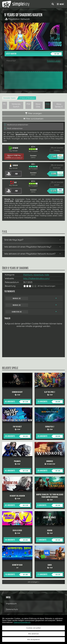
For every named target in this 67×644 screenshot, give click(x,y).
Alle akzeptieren (33, 639)
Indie (47, 275)
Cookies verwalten (33, 628)
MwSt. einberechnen (13, 128)
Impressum (11, 603)
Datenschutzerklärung (22, 622)
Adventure (39, 275)
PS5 (48, 104)
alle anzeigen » (33, 582)
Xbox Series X (59, 105)
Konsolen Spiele (10, 98)
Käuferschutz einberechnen (16, 125)
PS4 (28, 104)
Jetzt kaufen (34, 54)
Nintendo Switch (16, 105)
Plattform (28, 275)
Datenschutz (12, 609)
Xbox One (38, 105)
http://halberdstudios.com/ (37, 278)
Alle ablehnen (33, 634)
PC (5, 104)
